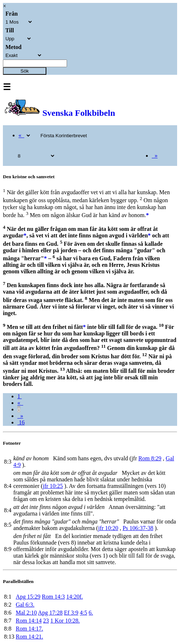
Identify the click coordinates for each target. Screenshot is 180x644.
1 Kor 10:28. (65, 621)
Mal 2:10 (26, 613)
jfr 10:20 (108, 528)
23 (46, 621)
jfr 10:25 (53, 486)
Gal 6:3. (25, 605)
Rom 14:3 (53, 597)
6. (91, 613)
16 (21, 422)
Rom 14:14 (29, 621)
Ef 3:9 (71, 613)
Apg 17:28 (50, 613)
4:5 (83, 613)
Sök (25, 71)
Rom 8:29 (150, 458)
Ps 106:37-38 (138, 528)
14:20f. (75, 597)
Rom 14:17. (29, 629)
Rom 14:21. (29, 637)
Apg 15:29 (28, 597)
